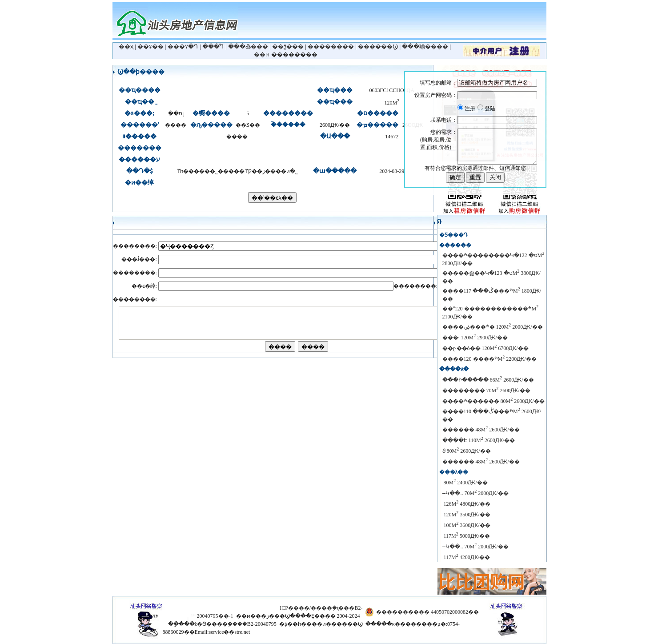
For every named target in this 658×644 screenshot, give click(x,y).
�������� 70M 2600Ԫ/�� (486, 390)
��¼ (262, 54)
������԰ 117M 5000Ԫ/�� (466, 536)
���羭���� (425, 46)
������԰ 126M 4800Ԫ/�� (466, 504)
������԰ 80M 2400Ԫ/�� (465, 483)
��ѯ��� (288, 46)
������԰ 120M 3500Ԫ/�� (466, 515)
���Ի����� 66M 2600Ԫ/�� (488, 380)
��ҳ (126, 46)
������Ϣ (378, 46)
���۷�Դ (183, 46)
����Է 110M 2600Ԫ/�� (479, 440)
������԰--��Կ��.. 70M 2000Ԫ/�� (475, 493)
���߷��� (248, 46)
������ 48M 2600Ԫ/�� (481, 430)
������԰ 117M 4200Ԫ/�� (466, 557)
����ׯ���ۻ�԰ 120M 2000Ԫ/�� (493, 327)
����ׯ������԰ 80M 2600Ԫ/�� (493, 401)
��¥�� (150, 46)
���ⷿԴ (213, 46)
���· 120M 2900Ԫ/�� (475, 338)
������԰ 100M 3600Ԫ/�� (466, 525)
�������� (331, 46)
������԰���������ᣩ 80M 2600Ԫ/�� (467, 451)
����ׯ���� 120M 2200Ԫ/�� (489, 359)
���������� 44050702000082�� (427, 612)
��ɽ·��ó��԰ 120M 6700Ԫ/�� (485, 348)
